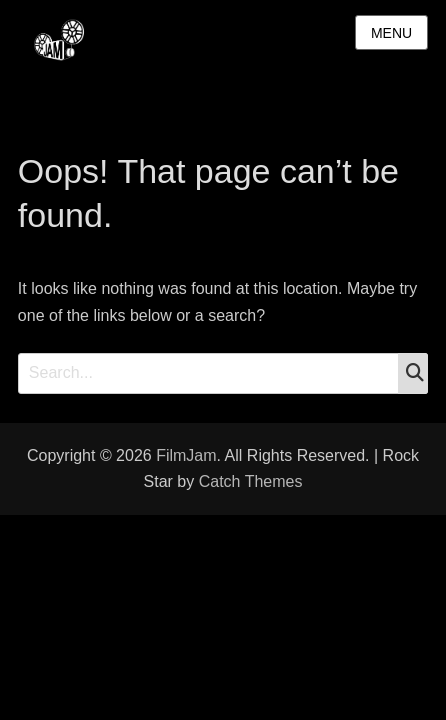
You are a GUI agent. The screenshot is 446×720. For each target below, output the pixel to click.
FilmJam (186, 455)
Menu (391, 33)
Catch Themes (251, 481)
